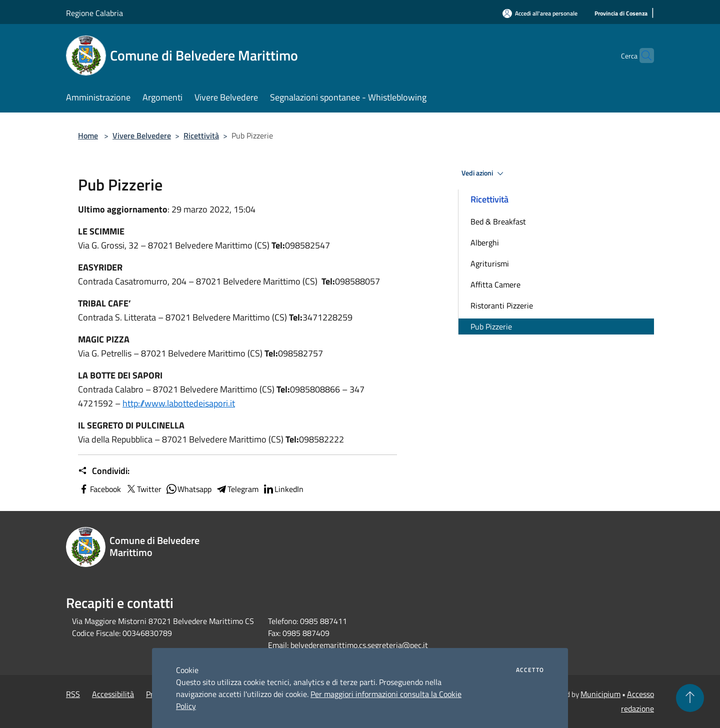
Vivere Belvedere (142, 135)
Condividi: (104, 471)
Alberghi (485, 242)
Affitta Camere (495, 284)
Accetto (530, 670)
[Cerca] (642, 55)
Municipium (600, 694)
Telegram (237, 489)
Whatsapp (188, 489)
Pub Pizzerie (491, 326)
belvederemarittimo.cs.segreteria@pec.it (359, 645)
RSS (73, 694)
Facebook (99, 489)
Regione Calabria (94, 13)
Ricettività (201, 135)
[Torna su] (690, 698)
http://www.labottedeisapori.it (179, 403)
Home (88, 135)
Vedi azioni (484, 173)
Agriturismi (490, 263)
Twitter (143, 489)
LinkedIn (283, 489)
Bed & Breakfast (498, 221)
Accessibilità (113, 694)
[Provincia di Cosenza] (621, 14)
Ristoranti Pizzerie (502, 305)
